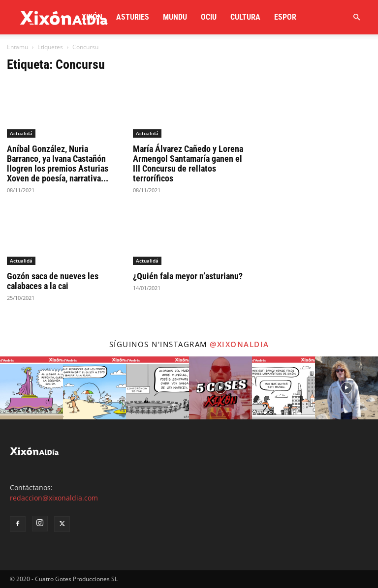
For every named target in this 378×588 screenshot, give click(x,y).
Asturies (133, 17)
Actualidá (21, 133)
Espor (285, 17)
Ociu (209, 17)
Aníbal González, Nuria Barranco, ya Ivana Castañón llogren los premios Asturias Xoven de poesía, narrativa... (58, 163)
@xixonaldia (239, 344)
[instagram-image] (31, 388)
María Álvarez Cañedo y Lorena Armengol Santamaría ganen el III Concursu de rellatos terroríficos (188, 163)
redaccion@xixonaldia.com (54, 498)
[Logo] (64, 17)
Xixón (92, 17)
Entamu (17, 47)
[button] (356, 17)
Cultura (245, 17)
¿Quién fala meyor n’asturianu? (188, 276)
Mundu (175, 17)
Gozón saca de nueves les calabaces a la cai (53, 281)
